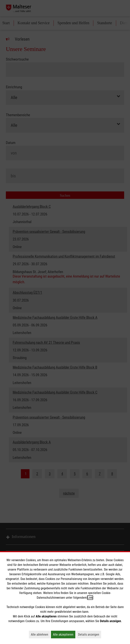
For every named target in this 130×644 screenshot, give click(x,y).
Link (90, 598)
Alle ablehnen (41, 634)
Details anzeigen (90, 634)
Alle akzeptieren (64, 634)
